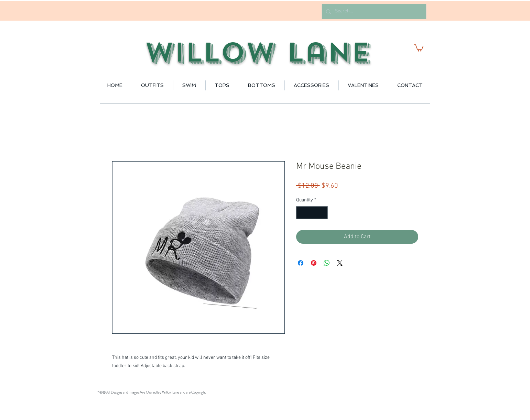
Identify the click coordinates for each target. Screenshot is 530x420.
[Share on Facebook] (301, 263)
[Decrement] (301, 213)
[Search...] (373, 12)
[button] (419, 48)
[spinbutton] (312, 213)
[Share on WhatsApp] (327, 263)
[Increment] (322, 213)
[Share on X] (340, 263)
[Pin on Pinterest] (314, 263)
